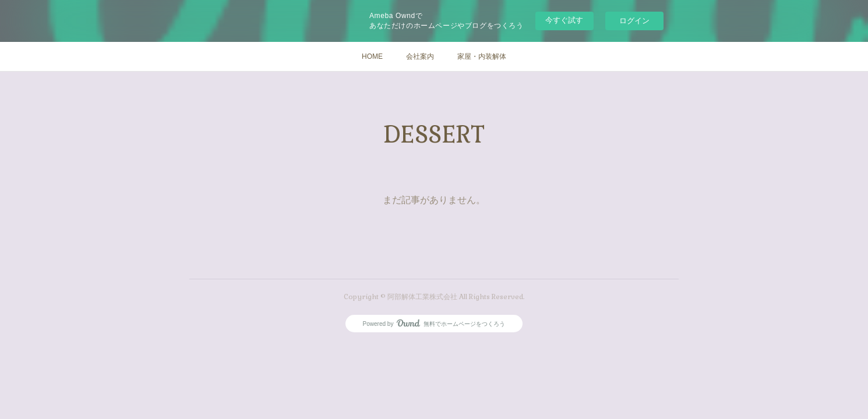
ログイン (634, 21)
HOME (372, 56)
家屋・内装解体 (482, 56)
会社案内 (420, 56)
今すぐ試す (564, 20)
